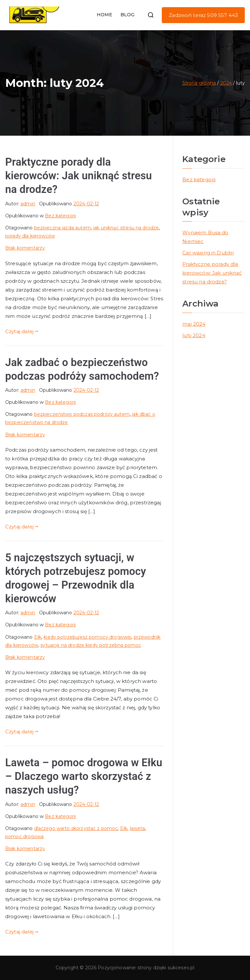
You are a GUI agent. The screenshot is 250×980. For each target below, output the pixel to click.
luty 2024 (194, 335)
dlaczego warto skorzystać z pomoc (76, 828)
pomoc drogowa (24, 837)
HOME (105, 15)
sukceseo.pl (181, 968)
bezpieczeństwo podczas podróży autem (82, 414)
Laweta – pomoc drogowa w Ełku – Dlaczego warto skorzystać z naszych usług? (84, 776)
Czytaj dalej (22, 331)
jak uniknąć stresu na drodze (126, 228)
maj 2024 (194, 324)
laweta (138, 828)
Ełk (38, 637)
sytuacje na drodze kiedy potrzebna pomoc (91, 645)
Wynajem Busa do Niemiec (205, 237)
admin (28, 204)
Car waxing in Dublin (208, 253)
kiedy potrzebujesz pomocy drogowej (87, 637)
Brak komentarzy (25, 248)
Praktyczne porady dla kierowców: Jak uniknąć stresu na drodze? (79, 176)
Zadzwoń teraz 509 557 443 (203, 15)
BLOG (128, 15)
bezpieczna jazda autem (62, 228)
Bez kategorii (60, 216)
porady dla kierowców (30, 236)
